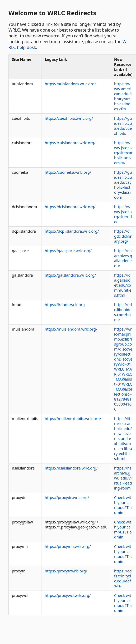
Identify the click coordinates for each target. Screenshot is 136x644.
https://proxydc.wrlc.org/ (67, 498)
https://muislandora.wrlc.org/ (71, 329)
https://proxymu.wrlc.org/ (68, 546)
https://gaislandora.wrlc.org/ (70, 275)
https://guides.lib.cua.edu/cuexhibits (123, 126)
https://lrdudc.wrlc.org (65, 305)
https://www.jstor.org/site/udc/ (123, 214)
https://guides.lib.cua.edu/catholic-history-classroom (123, 185)
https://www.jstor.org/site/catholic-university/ (123, 153)
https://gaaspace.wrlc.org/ (68, 251)
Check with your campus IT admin (123, 505)
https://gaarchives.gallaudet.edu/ (123, 258)
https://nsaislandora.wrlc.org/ (71, 468)
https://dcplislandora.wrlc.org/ (72, 231)
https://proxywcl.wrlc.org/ (68, 595)
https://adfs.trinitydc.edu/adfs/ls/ (123, 578)
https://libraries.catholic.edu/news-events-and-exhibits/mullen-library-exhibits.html (123, 439)
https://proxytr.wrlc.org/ (66, 571)
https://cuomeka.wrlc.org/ (68, 172)
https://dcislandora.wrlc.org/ (70, 207)
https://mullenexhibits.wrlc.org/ (73, 419)
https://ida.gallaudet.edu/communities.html (123, 285)
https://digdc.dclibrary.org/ (123, 236)
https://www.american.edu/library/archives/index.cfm (123, 96)
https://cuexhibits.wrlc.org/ (69, 118)
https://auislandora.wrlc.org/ (70, 84)
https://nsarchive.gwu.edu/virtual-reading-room (123, 478)
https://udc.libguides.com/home (123, 312)
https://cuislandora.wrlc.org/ (70, 143)
